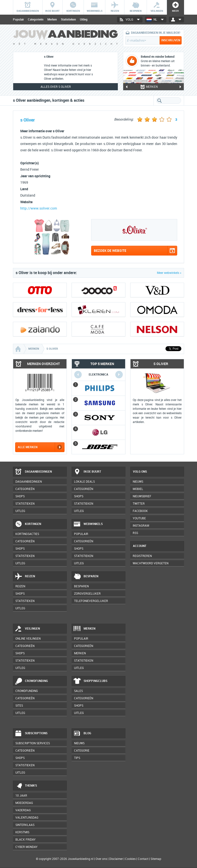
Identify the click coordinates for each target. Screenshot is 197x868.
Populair (18, 20)
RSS (135, 533)
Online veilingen (28, 639)
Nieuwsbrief (142, 496)
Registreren (142, 556)
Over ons (101, 859)
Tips (77, 758)
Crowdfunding (31, 681)
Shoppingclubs (90, 681)
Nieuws (79, 743)
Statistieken (68, 20)
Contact (143, 859)
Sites (19, 706)
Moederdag (24, 803)
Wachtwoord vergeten (151, 563)
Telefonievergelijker (91, 601)
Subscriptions (31, 734)
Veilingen (27, 629)
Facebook (140, 511)
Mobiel (138, 489)
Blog (82, 734)
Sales (78, 691)
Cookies (130, 859)
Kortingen (28, 524)
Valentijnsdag (27, 818)
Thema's (26, 786)
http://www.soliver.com (39, 208)
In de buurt (87, 472)
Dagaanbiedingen (33, 472)
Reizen (25, 577)
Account (140, 546)
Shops (20, 496)
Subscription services (33, 743)
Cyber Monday (27, 847)
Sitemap (156, 859)
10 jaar (21, 796)
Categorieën (36, 20)
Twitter (139, 504)
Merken (52, 20)
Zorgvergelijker (87, 594)
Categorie (82, 751)
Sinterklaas (25, 825)
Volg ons (140, 472)
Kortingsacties (27, 534)
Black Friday (26, 840)
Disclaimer (116, 859)
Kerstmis (22, 832)
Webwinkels (88, 524)
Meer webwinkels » (169, 273)
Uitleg (84, 20)
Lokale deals (84, 482)
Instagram (141, 526)
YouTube (139, 518)
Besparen (86, 577)
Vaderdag (23, 810)
